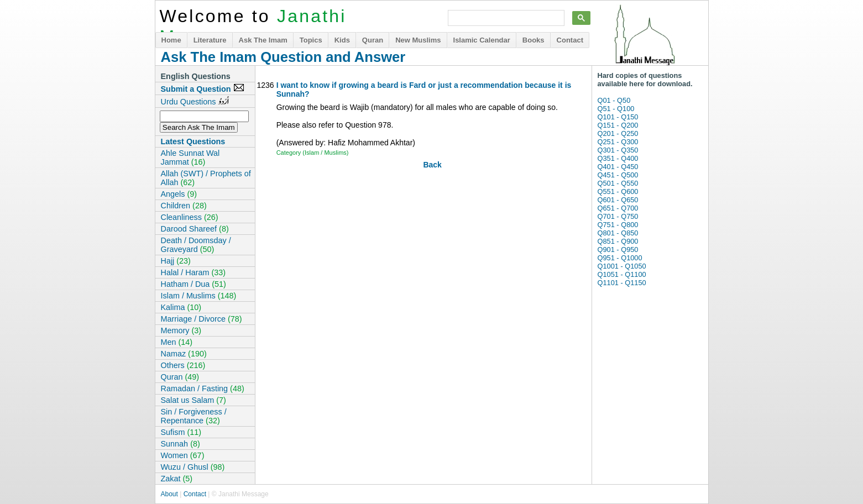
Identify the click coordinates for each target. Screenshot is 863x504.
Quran (373, 40)
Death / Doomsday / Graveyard (196, 245)
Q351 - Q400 (618, 158)
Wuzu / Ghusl (193, 467)
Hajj (176, 261)
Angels (179, 194)
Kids (342, 40)
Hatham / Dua (193, 284)
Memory (181, 330)
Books (534, 40)
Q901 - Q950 (618, 250)
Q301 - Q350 (618, 150)
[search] (505, 18)
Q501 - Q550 (618, 183)
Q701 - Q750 (618, 216)
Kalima (181, 307)
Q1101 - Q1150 (622, 283)
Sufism (181, 432)
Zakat (177, 479)
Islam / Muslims (199, 296)
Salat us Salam (193, 400)
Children (184, 206)
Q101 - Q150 (618, 117)
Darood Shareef (195, 229)
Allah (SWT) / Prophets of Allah (206, 178)
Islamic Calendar (482, 40)
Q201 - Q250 (618, 133)
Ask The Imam (263, 40)
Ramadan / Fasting (203, 389)
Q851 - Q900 (618, 241)
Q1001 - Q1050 (622, 266)
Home (171, 40)
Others (183, 365)
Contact (570, 40)
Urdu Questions (195, 101)
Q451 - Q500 (618, 175)
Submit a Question (203, 88)
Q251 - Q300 (618, 142)
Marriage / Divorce (202, 319)
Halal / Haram (193, 272)
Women (183, 455)
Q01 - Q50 (614, 100)
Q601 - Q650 (618, 200)
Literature (210, 40)
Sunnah (181, 444)
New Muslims (418, 40)
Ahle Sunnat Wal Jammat (190, 158)
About (169, 494)
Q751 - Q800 (618, 225)
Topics (311, 40)
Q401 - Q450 (618, 167)
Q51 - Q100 (616, 109)
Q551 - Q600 (618, 191)
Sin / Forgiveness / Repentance (194, 416)
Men (177, 342)
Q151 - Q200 (618, 125)
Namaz (184, 354)
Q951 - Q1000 (620, 258)
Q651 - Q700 (618, 208)
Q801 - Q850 (618, 233)
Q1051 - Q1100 (622, 274)
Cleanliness (190, 217)
